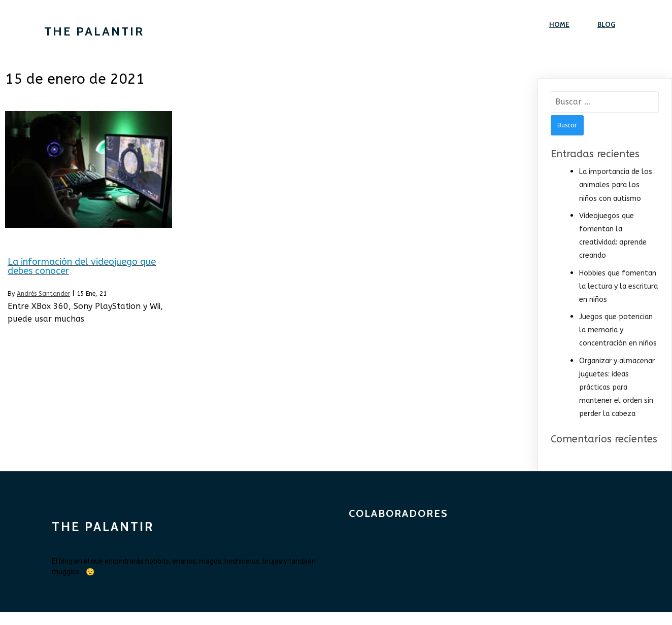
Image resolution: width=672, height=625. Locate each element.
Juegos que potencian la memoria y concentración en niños (618, 330)
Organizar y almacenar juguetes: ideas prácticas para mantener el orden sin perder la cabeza (617, 388)
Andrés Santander (43, 294)
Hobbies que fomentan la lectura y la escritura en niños (618, 286)
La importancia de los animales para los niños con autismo (616, 185)
